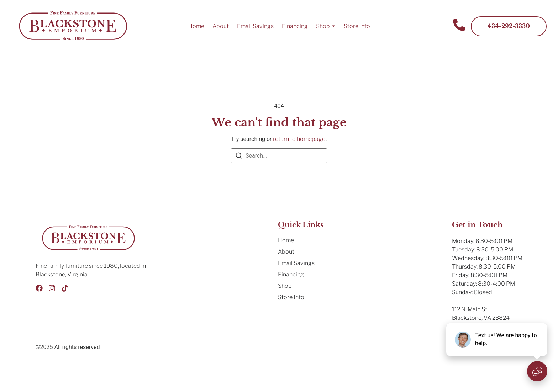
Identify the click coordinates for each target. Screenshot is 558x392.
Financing (295, 26)
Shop (323, 26)
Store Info (357, 26)
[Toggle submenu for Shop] (333, 26)
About (221, 26)
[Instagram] (52, 288)
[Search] (239, 157)
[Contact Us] (459, 26)
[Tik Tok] (65, 288)
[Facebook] (39, 288)
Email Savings (255, 26)
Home (196, 26)
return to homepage (299, 139)
